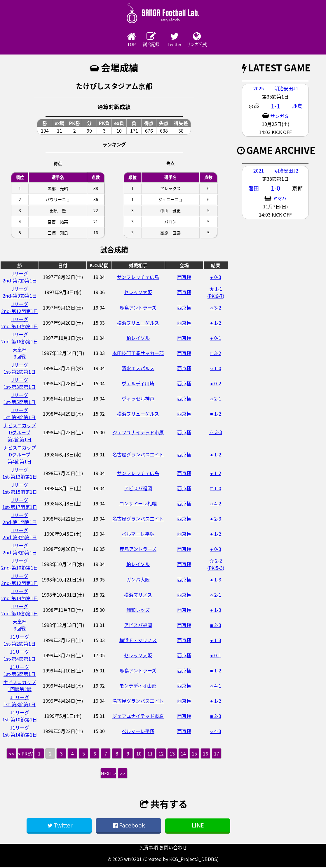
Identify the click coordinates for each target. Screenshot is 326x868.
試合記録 (147, 40)
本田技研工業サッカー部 (138, 354)
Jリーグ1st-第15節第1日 (20, 489)
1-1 (276, 106)
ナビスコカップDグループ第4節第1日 (20, 455)
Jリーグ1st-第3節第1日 (20, 384)
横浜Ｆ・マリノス (138, 641)
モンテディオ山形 (138, 686)
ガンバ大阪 (138, 580)
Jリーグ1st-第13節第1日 (20, 474)
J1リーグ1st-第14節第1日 (20, 732)
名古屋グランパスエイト (138, 455)
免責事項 (149, 848)
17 (217, 754)
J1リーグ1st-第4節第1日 (20, 656)
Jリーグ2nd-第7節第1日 (20, 277)
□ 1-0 (216, 489)
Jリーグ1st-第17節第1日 (20, 504)
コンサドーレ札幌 (138, 504)
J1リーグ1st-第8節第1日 (20, 701)
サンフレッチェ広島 (138, 277)
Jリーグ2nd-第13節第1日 (20, 323)
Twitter (179, 40)
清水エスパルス (138, 369)
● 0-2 (216, 384)
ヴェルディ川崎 (138, 384)
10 (139, 754)
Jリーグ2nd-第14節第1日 (20, 595)
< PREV (25, 754)
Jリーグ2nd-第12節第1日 (20, 308)
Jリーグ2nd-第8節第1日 (20, 549)
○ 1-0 (216, 369)
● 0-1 (216, 338)
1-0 (276, 189)
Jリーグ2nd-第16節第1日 (20, 338)
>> (123, 774)
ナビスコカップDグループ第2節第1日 (20, 433)
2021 (259, 171)
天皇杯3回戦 (20, 354)
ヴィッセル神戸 (138, 399)
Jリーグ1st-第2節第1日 (20, 369)
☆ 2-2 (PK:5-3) (216, 565)
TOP (115, 40)
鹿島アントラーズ (138, 308)
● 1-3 (216, 580)
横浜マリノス (138, 595)
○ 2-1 (216, 399)
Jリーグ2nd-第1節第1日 (20, 519)
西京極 (184, 277)
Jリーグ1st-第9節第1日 (20, 414)
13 (172, 754)
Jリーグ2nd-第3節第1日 (20, 534)
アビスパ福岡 (138, 489)
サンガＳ (280, 117)
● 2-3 (216, 519)
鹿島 (297, 106)
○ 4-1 (216, 686)
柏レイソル (138, 338)
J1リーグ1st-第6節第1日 (20, 671)
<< (11, 754)
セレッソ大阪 (138, 293)
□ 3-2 (216, 354)
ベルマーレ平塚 (138, 534)
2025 (259, 89)
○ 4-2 (216, 504)
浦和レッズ (138, 610)
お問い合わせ (173, 848)
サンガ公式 (211, 40)
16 (205, 754)
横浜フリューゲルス (138, 323)
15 (194, 754)
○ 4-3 (216, 732)
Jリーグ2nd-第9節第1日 (20, 293)
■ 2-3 (216, 625)
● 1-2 (216, 323)
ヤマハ (280, 199)
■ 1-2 (216, 414)
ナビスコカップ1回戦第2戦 (20, 686)
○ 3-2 (216, 308)
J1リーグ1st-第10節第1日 (20, 716)
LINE (198, 826)
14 (183, 754)
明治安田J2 (286, 171)
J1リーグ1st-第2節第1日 (20, 641)
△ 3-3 (216, 433)
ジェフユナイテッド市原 (138, 433)
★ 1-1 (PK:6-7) (216, 293)
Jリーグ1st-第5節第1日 (20, 399)
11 (150, 754)
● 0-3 (216, 277)
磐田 (254, 189)
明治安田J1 (286, 89)
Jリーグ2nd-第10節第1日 (20, 565)
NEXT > (108, 774)
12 (161, 754)
